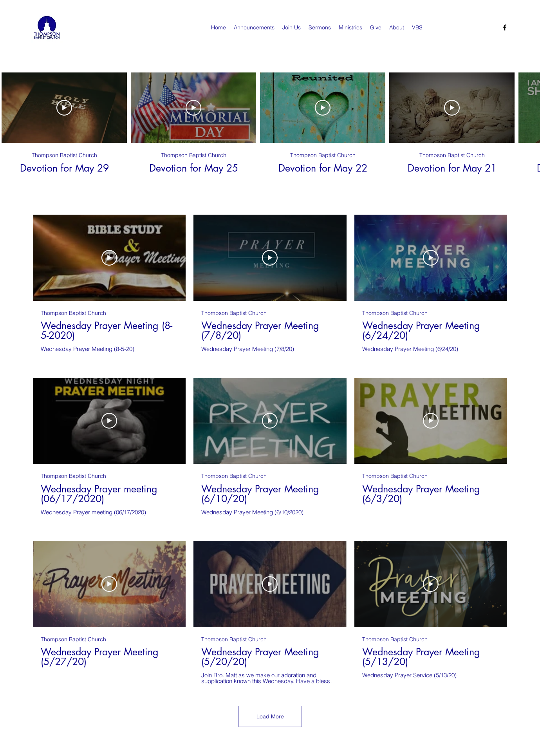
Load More (270, 716)
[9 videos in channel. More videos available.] (270, 450)
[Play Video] (64, 108)
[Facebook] (505, 27)
